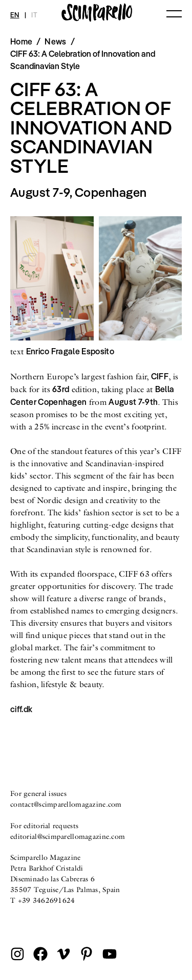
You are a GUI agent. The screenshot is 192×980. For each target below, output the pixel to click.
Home (21, 41)
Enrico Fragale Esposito (70, 351)
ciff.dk (21, 709)
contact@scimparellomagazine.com (66, 804)
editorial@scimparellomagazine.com (68, 836)
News (55, 41)
